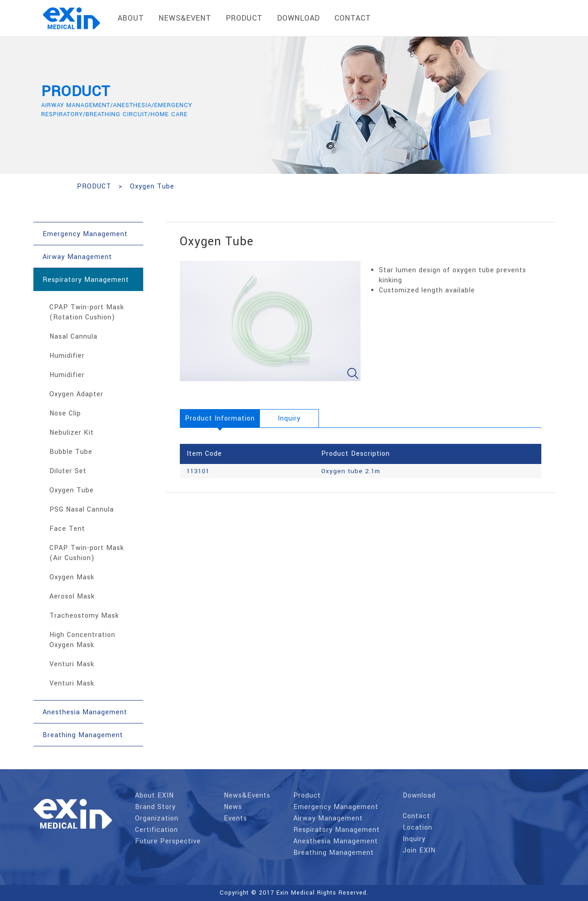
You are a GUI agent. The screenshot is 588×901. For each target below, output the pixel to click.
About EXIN (154, 796)
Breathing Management (334, 853)
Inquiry (414, 839)
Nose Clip (65, 413)
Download (419, 796)
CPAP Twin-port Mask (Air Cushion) (87, 553)
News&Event (185, 18)
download (299, 18)
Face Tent (67, 529)
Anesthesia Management (336, 841)
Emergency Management (336, 807)
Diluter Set (68, 471)
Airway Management (328, 818)
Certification (156, 830)
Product (307, 796)
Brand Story (155, 807)
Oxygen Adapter (76, 394)
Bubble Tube (71, 452)
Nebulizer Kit (72, 433)
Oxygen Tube (72, 490)
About (131, 18)
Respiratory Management (337, 830)
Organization (157, 818)
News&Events (247, 796)
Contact (416, 816)
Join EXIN (419, 850)
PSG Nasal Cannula (82, 510)
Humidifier (67, 356)
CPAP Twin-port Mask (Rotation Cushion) (87, 312)
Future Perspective (168, 841)
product (244, 18)
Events (235, 818)
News (233, 807)
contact (353, 18)
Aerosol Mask (72, 596)
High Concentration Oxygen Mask (82, 640)
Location (418, 828)
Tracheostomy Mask (84, 616)
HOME (51, 186)
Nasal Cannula (73, 337)
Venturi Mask (72, 664)
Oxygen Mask (72, 577)
